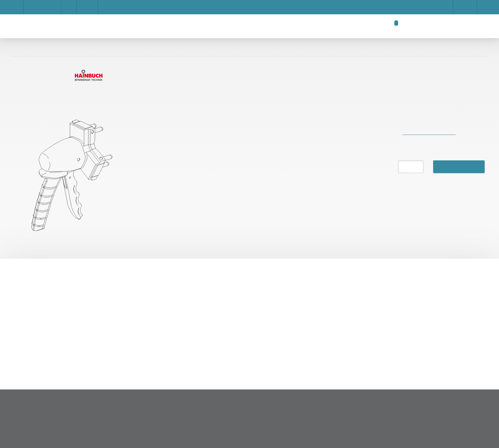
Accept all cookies (334, 150)
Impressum (151, 128)
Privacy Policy (284, 150)
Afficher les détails (332, 115)
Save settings (241, 150)
